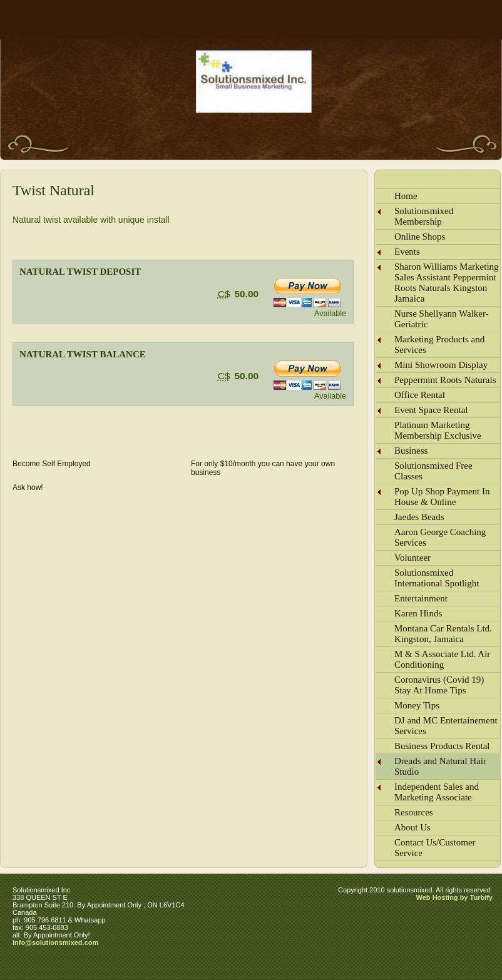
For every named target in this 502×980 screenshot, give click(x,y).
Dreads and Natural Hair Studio (440, 766)
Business (411, 451)
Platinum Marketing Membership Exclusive (438, 430)
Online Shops (420, 237)
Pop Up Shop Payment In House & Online (442, 497)
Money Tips (417, 705)
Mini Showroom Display (441, 365)
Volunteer (412, 558)
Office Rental (420, 395)
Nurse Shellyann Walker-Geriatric (442, 319)
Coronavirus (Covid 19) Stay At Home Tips (439, 685)
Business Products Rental (442, 746)
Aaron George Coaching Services (440, 537)
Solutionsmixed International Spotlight (437, 578)
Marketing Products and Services (439, 345)
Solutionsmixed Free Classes (433, 471)
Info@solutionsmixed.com (55, 942)
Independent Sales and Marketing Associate (437, 792)
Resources (414, 812)
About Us (412, 827)
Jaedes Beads (419, 517)
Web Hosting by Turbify (454, 897)
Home (406, 196)
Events (407, 252)
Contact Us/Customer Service (435, 848)
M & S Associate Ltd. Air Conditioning (442, 659)
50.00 (246, 294)
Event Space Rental (431, 410)
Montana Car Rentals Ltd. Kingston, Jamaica (443, 634)
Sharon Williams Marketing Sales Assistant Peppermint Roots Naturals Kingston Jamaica (447, 283)
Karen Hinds (418, 613)
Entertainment (421, 598)
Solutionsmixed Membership (424, 216)
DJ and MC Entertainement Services (446, 726)
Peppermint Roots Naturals (445, 380)
